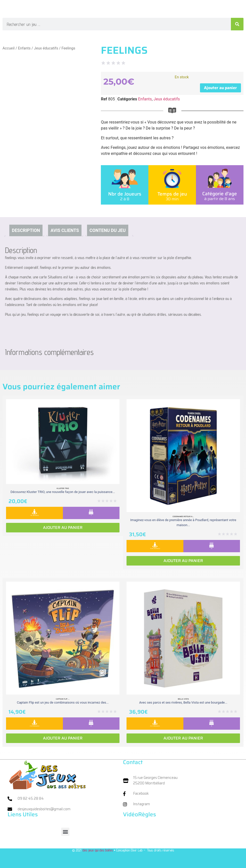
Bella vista (183, 699)
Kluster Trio (63, 488)
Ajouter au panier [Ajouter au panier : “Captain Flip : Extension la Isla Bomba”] (63, 738)
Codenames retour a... (183, 516)
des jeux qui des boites (98, 850)
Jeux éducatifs (46, 48)
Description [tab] (26, 230)
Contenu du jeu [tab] (108, 230)
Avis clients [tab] (65, 230)
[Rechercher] (237, 24)
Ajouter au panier (220, 88)
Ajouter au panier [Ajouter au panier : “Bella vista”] (183, 738)
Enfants (24, 48)
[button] (65, 832)
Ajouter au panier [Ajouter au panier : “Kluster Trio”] (63, 528)
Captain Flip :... (63, 699)
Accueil (9, 48)
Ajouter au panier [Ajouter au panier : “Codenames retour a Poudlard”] (183, 561)
